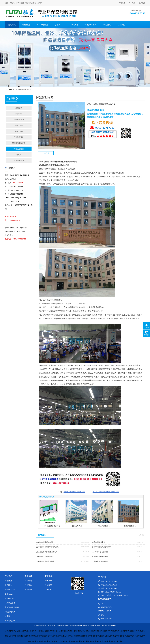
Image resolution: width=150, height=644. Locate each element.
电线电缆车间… (104, 526)
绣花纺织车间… (130, 526)
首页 (17, 89)
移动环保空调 (19, 120)
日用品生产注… (78, 526)
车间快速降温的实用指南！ (46, 561)
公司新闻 (28, 581)
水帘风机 (58, 25)
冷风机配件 (19, 131)
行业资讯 (28, 585)
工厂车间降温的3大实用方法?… (48, 547)
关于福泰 (132, 3)
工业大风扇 (74, 25)
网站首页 (12, 25)
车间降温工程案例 (19, 143)
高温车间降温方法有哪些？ (102, 547)
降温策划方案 (26, 89)
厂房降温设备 (91, 25)
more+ (142, 535)
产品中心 (8, 576)
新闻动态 (28, 576)
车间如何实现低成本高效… (46, 542)
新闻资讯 (107, 25)
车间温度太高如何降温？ (45, 557)
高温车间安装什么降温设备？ (47, 552)
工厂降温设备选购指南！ (101, 552)
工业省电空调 (42, 25)
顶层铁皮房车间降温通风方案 (74, 492)
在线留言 (48, 590)
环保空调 (26, 25)
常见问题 (28, 590)
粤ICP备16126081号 (109, 626)
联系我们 (121, 25)
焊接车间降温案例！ (99, 542)
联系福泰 (142, 3)
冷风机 (19, 155)
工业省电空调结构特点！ (101, 561)
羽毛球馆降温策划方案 (52, 526)
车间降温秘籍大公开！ (100, 557)
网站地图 (122, 3)
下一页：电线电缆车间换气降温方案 (106, 492)
